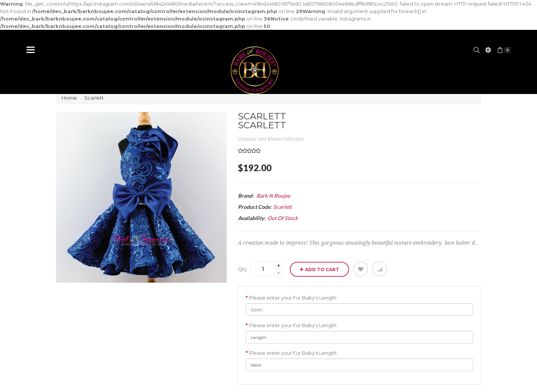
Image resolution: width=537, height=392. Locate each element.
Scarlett (94, 98)
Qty (242, 269)
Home (69, 98)
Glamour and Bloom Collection (271, 139)
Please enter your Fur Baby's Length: (293, 298)
